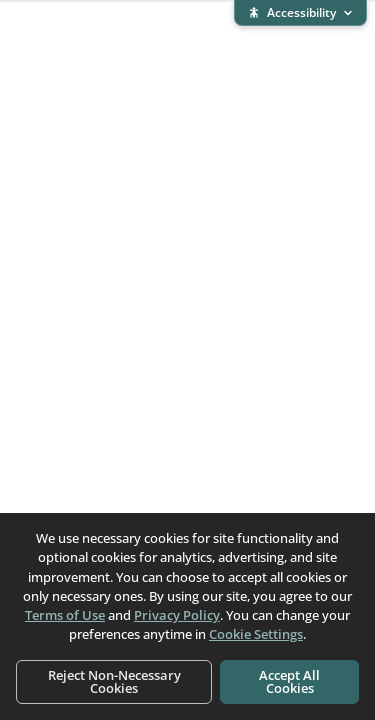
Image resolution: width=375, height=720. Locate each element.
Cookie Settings (256, 634)
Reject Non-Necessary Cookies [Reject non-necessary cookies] (114, 681)
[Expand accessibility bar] (300, 13)
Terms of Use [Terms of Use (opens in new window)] (65, 615)
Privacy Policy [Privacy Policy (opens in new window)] (177, 615)
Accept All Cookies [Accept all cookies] (289, 681)
